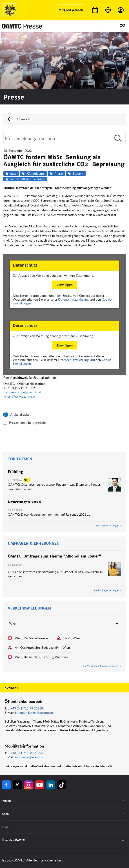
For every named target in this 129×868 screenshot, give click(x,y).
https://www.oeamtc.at (19, 396)
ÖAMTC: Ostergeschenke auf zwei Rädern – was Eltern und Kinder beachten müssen (54, 487)
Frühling (16, 472)
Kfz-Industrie (36, 173)
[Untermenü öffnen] (123, 801)
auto (13, 173)
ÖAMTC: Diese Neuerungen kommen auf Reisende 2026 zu (49, 514)
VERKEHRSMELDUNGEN (29, 608)
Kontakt (11, 688)
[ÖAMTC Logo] (10, 10)
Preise (59, 173)
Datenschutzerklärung (73, 299)
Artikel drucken (20, 414)
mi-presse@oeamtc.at (30, 757)
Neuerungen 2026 (24, 502)
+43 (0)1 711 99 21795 (27, 753)
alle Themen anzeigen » (108, 526)
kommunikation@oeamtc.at (22, 392)
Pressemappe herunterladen (28, 423)
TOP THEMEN (20, 459)
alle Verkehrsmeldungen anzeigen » (102, 666)
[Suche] (64, 138)
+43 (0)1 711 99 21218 (22, 388)
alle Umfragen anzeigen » (107, 590)
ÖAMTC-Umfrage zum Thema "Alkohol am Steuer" (54, 556)
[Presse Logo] (22, 26)
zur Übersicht (22, 119)
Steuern (78, 173)
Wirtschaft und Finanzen (28, 179)
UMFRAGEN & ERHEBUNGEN (34, 544)
